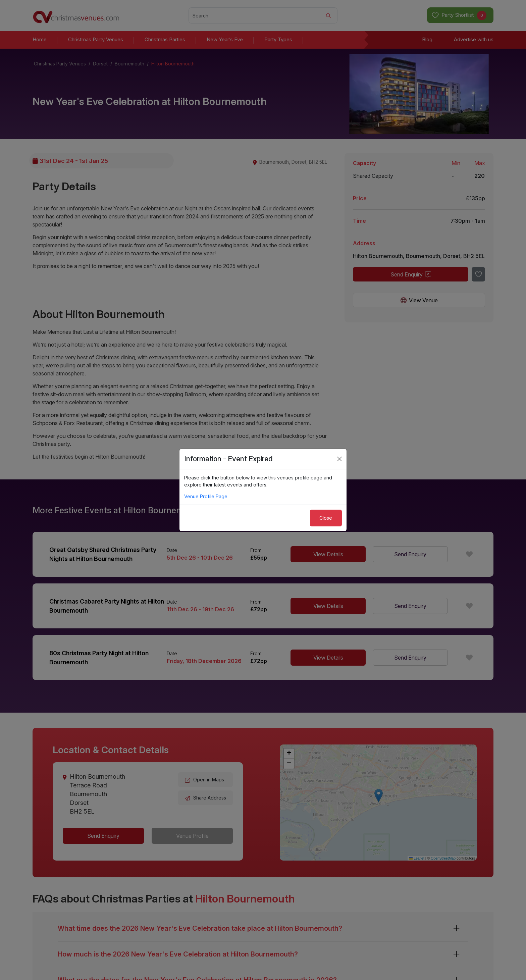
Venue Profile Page (206, 496)
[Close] (339, 459)
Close (326, 518)
